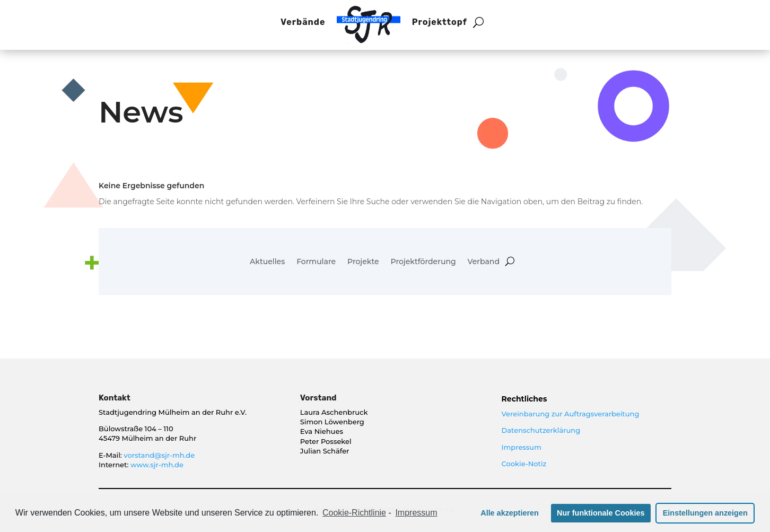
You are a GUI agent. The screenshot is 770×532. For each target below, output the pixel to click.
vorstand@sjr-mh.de (159, 455)
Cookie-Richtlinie (354, 513)
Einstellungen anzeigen (705, 513)
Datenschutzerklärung (541, 430)
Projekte (363, 262)
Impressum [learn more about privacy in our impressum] (416, 513)
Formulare (316, 262)
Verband (484, 262)
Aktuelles (267, 262)
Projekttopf (440, 22)
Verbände (303, 22)
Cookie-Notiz (524, 464)
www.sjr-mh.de (157, 465)
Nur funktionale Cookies (601, 513)
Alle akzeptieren (510, 513)
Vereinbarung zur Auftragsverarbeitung (571, 414)
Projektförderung (423, 262)
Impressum (522, 447)
